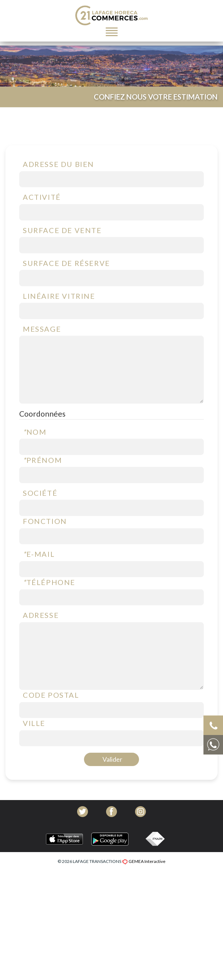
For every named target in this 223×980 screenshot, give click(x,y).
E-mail (39, 573)
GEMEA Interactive (147, 861)
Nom (35, 450)
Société (40, 512)
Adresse (41, 634)
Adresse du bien (58, 183)
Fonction (45, 540)
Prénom (42, 478)
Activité (42, 216)
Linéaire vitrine (59, 314)
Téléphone (49, 601)
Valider (112, 778)
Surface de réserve (66, 281)
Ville (34, 742)
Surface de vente (62, 249)
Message (42, 348)
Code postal (51, 714)
